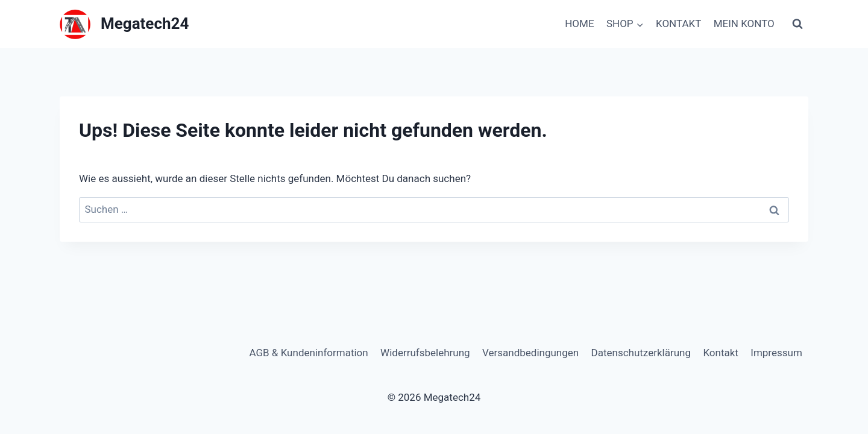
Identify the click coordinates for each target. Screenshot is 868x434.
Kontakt (721, 353)
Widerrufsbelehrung (425, 353)
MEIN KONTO (744, 24)
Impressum (776, 353)
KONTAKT (678, 24)
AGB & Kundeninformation (308, 353)
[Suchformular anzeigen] (797, 24)
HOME (579, 24)
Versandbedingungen (530, 353)
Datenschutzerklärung (641, 353)
